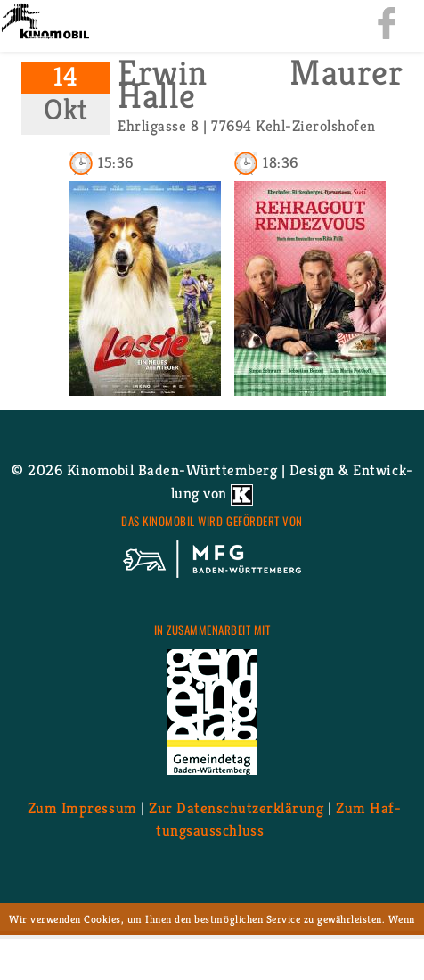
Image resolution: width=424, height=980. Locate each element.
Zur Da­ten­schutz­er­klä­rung (236, 807)
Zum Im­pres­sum (82, 807)
